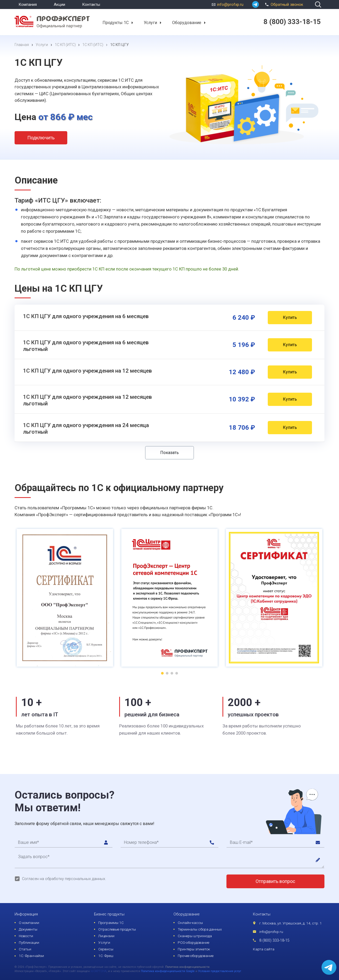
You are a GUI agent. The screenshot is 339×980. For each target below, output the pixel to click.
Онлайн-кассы (190, 923)
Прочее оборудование (196, 956)
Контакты (91, 4)
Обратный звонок (283, 4)
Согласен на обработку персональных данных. (64, 879)
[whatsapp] (255, 4)
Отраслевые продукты (117, 929)
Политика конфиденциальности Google (168, 971)
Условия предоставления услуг (220, 971)
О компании (29, 923)
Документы (28, 929)
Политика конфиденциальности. (188, 967)
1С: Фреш (106, 956)
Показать (169, 453)
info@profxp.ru (230, 4)
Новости (26, 936)
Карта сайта (264, 949)
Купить (290, 317)
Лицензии (106, 936)
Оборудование (187, 22)
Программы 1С (111, 923)
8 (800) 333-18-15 (274, 940)
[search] (318, 4)
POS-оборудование (193, 942)
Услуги (150, 22)
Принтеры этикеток (194, 949)
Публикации (29, 942)
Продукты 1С (116, 22)
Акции (59, 4)
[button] (132, 23)
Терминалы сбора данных (200, 929)
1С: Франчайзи (31, 956)
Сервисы (106, 949)
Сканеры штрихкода (195, 936)
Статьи (25, 949)
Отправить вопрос (275, 881)
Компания (28, 4)
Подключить (41, 138)
